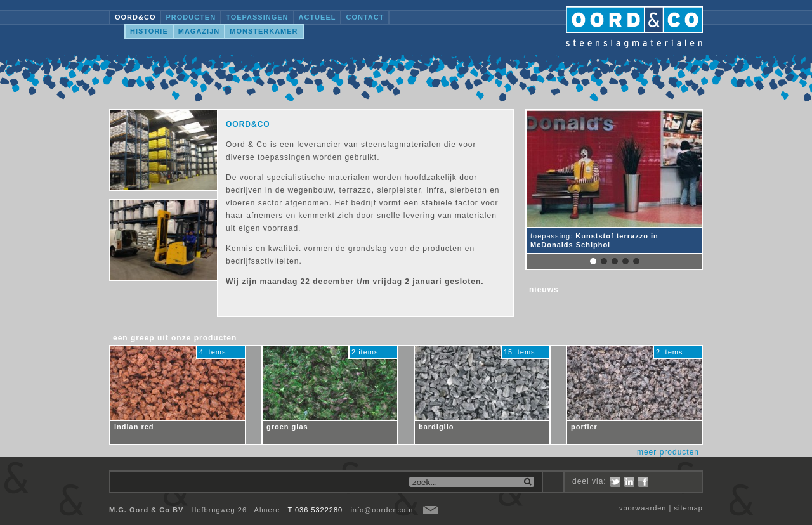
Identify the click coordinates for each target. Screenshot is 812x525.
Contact (365, 17)
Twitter (615, 482)
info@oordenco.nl (383, 510)
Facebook (643, 482)
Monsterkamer (264, 31)
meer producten (668, 452)
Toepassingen (257, 17)
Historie (149, 31)
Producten (191, 17)
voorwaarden (643, 508)
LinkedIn (629, 482)
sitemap (688, 508)
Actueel (318, 17)
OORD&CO (135, 17)
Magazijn (199, 31)
